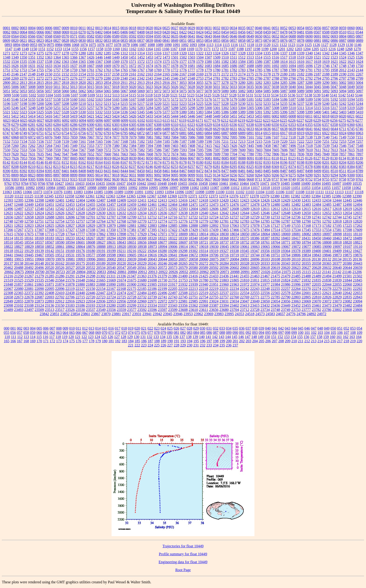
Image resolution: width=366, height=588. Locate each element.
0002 (15, 28)
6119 (183, 120)
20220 (121, 263)
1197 (248, 49)
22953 (111, 301)
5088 (292, 91)
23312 (142, 305)
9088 (141, 175)
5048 (343, 87)
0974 (42, 45)
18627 (101, 242)
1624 (359, 62)
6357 (326, 125)
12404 (80, 200)
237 (235, 345)
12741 (317, 217)
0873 (259, 41)
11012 (235, 188)
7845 (317, 154)
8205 (351, 162)
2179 (275, 74)
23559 (121, 310)
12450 (39, 205)
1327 (233, 53)
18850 (39, 247)
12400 (49, 200)
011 (78, 328)
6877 (166, 133)
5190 (317, 99)
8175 (166, 162)
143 (222, 337)
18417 (296, 238)
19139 (39, 251)
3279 (233, 83)
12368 (162, 196)
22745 (183, 297)
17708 (39, 234)
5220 (158, 104)
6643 (326, 129)
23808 (347, 310)
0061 (359, 28)
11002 (194, 188)
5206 (49, 104)
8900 (82, 175)
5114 (124, 95)
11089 (119, 192)
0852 (191, 41)
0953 (34, 45)
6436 (124, 129)
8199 (309, 162)
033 (222, 328)
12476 (234, 205)
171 (46, 341)
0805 (351, 36)
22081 (29, 289)
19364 (285, 251)
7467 (275, 146)
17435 (204, 230)
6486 (158, 129)
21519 (8, 280)
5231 (250, 104)
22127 (80, 289)
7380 (116, 146)
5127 (224, 95)
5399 (309, 112)
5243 (351, 104)
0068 (57, 32)
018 (124, 328)
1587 (267, 62)
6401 (107, 129)
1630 (23, 66)
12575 (162, 209)
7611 (317, 150)
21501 (347, 276)
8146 (40, 162)
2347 (183, 78)
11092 (149, 192)
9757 (334, 179)
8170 (133, 162)
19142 (49, 251)
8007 (82, 158)
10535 (357, 184)
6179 (216, 120)
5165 (116, 99)
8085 (225, 158)
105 (333, 333)
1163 (141, 49)
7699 (217, 154)
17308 (49, 230)
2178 (267, 74)
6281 (32, 125)
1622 (343, 62)
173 (59, 341)
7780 (250, 154)
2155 (91, 74)
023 (157, 328)
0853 (200, 41)
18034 (234, 234)
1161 (124, 49)
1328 (242, 53)
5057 (49, 91)
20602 (234, 268)
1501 (175, 57)
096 (274, 333)
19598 (111, 255)
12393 (8, 200)
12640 (204, 213)
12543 (70, 209)
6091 (57, 120)
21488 (306, 276)
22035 (317, 284)
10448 (162, 184)
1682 (200, 66)
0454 (225, 32)
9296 (343, 175)
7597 (217, 150)
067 (85, 333)
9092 (158, 175)
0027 (175, 28)
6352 (284, 125)
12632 (121, 213)
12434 (327, 200)
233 (209, 345)
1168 (182, 49)
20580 (193, 268)
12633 (132, 213)
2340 (124, 78)
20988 (235, 272)
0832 (99, 41)
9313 (65, 179)
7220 (284, 141)
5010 (49, 87)
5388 (233, 112)
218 (346, 341)
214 (320, 341)
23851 (55, 314)
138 (189, 337)
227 (170, 345)
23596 (152, 310)
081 (176, 333)
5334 (116, 112)
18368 (224, 238)
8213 (57, 167)
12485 (327, 205)
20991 (245, 272)
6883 (200, 133)
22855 (19, 301)
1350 (23, 57)
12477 (245, 205)
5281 (124, 108)
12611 (265, 209)
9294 (334, 175)
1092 (185, 45)
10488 (296, 184)
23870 (106, 314)
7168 (124, 141)
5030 (208, 87)
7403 (175, 146)
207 (274, 341)
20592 (214, 268)
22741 (162, 297)
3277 (217, 83)
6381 (23, 129)
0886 (334, 41)
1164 (149, 49)
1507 (208, 57)
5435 (166, 116)
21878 (70, 284)
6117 (174, 120)
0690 (309, 36)
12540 (39, 209)
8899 (74, 175)
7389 (141, 146)
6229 (317, 120)
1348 (7, 57)
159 (326, 337)
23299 (132, 305)
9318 (82, 179)
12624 (39, 213)
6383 (40, 129)
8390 (7, 171)
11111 (320, 192)
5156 (40, 99)
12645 (255, 213)
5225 (200, 104)
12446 (358, 200)
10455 (183, 184)
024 (163, 328)
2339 (116, 78)
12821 (8, 226)
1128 (333, 45)
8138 (351, 158)
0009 (65, 28)
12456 (101, 205)
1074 (84, 45)
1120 (267, 45)
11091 (139, 192)
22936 (101, 301)
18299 (121, 238)
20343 (286, 263)
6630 (225, 129)
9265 (267, 175)
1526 (359, 57)
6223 (267, 120)
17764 (70, 234)
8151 (57, 162)
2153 (74, 74)
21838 (327, 280)
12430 (296, 200)
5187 (292, 99)
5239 (317, 104)
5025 (166, 87)
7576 (124, 150)
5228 (225, 104)
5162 (91, 99)
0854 (208, 41)
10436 (111, 184)
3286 (292, 83)
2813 (23, 83)
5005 (7, 87)
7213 (242, 141)
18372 (234, 238)
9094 (166, 175)
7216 (267, 141)
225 (157, 345)
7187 (183, 141)
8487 (284, 171)
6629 (217, 129)
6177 (208, 120)
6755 (74, 133)
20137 (8, 263)
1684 (217, 66)
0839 (149, 41)
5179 (233, 99)
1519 (301, 57)
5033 (233, 87)
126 (110, 337)
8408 (82, 171)
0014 (107, 28)
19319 (214, 251)
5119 (157, 95)
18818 (337, 242)
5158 (57, 99)
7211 (225, 141)
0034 (233, 28)
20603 (245, 268)
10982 (30, 188)
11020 (286, 188)
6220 (250, 120)
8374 (292, 167)
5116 (141, 95)
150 (267, 337)
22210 (183, 289)
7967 (40, 158)
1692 (275, 66)
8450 (141, 171)
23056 (286, 301)
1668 (99, 66)
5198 (23, 104)
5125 (208, 95)
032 (216, 328)
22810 (317, 297)
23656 (214, 310)
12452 (60, 205)
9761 (359, 179)
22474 (121, 293)
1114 (218, 45)
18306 (132, 238)
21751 (173, 280)
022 (150, 328)
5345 (141, 112)
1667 (91, 66)
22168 (121, 289)
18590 (60, 242)
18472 (347, 238)
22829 (337, 297)
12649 (296, 213)
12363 (111, 196)
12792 (327, 221)
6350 (275, 125)
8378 (309, 167)
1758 (65, 70)
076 (144, 333)
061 (46, 333)
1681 (191, 66)
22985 (193, 301)
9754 (317, 179)
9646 (175, 179)
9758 (342, 179)
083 (190, 333)
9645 (166, 179)
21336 (121, 276)
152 (280, 337)
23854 (75, 314)
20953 (194, 272)
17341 (101, 230)
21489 (317, 276)
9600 (99, 179)
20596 (224, 268)
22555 (255, 293)
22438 (70, 293)
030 (203, 328)
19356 (265, 251)
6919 (301, 133)
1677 (166, 66)
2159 (124, 74)
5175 (200, 99)
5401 (326, 112)
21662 (91, 280)
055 (7, 333)
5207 (57, 104)
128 (123, 337)
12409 (121, 200)
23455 (306, 305)
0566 (32, 36)
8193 (267, 162)
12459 (132, 205)
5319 (351, 108)
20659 (358, 268)
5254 (74, 108)
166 (13, 341)
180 (105, 341)
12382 (296, 196)
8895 (49, 175)
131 (143, 337)
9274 (284, 175)
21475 (275, 276)
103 (320, 333)
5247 (23, 108)
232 (203, 345)
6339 (259, 125)
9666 (242, 179)
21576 (70, 280)
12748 (8, 221)
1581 (217, 62)
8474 (208, 171)
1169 (190, 49)
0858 (242, 41)
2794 (317, 78)
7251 (326, 141)
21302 (101, 276)
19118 (9, 251)
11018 (265, 188)
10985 (61, 188)
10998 (184, 188)
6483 (133, 129)
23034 (234, 301)
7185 (166, 141)
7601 (250, 150)
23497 (29, 310)
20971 (225, 272)
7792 (267, 154)
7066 (82, 137)
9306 (40, 179)
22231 (224, 289)
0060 (351, 28)
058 (26, 333)
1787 (275, 70)
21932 (183, 284)
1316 (158, 53)
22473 (111, 293)
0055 (309, 28)
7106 (267, 137)
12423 (245, 200)
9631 (124, 179)
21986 (286, 284)
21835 (317, 280)
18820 (347, 242)
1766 (133, 70)
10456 (193, 184)
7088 (200, 137)
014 (98, 328)
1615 (292, 62)
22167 (111, 289)
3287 (301, 83)
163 (352, 337)
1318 (175, 53)
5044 (309, 87)
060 (39, 333)
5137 (300, 95)
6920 (309, 133)
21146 (347, 272)
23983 (219, 314)
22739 (152, 297)
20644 (347, 268)
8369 (275, 167)
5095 (351, 91)
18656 (142, 242)
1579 (200, 62)
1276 (49, 53)
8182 (208, 162)
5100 (16, 95)
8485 (267, 171)
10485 (285, 184)
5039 (284, 87)
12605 (204, 209)
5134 (275, 95)
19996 (91, 259)
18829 (29, 247)
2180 (284, 74)
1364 (57, 57)
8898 (65, 175)
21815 (265, 280)
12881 (132, 226)
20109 (286, 259)
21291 (70, 276)
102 (314, 333)
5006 (15, 87)
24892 (311, 314)
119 (65, 337)
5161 (82, 99)
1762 (99, 70)
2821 (91, 83)
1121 (275, 45)
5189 (309, 99)
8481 (242, 171)
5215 (124, 104)
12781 (224, 221)
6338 (250, 125)
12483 (306, 205)
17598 (347, 230)
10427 (59, 184)
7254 (351, 141)
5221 (166, 104)
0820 (15, 41)
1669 (107, 66)
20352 (296, 263)
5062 (82, 91)
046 (307, 328)
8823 (32, 175)
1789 (292, 70)
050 (333, 328)
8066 (183, 158)
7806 (275, 154)
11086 (108, 192)
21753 (183, 280)
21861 (29, 284)
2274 (57, 78)
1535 (23, 62)
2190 (343, 74)
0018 (133, 28)
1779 (208, 70)
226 (163, 345)
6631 (233, 129)
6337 (242, 125)
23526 (70, 310)
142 (215, 337)
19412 (347, 251)
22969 (142, 301)
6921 (317, 133)
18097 (327, 234)
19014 (183, 247)
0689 (301, 36)
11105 (270, 192)
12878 (101, 226)
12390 (357, 196)
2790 (292, 78)
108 (353, 333)
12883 (152, 226)
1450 (124, 57)
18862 (70, 247)
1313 (133, 53)
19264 (152, 251)
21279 (39, 276)
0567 (40, 36)
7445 (250, 146)
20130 (316, 259)
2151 (57, 74)
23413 (245, 305)
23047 (245, 301)
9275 (292, 175)
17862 (101, 234)
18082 (306, 234)
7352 (82, 146)
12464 (173, 205)
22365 (19, 293)
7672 (166, 154)
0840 (158, 41)
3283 (267, 83)
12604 (193, 209)
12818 (337, 221)
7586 (158, 150)
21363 (142, 276)
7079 (133, 137)
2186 (309, 74)
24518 (250, 314)
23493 (19, 310)
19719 (234, 255)
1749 (351, 66)
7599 (233, 150)
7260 (15, 146)
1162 (133, 49)
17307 (39, 230)
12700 (80, 217)
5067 (124, 91)
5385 (217, 112)
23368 (204, 305)
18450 (317, 238)
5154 (23, 99)
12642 (224, 213)
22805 (306, 297)
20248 (173, 263)
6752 (49, 133)
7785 (259, 154)
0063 (15, 32)
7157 (49, 141)
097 (281, 333)
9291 (317, 175)
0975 (50, 45)
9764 (25, 184)
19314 (203, 251)
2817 (57, 83)
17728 (60, 234)
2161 (133, 74)
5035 (250, 87)
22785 (275, 297)
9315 (74, 179)
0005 (40, 28)
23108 (29, 305)
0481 (301, 32)
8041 (141, 158)
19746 (265, 255)
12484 (317, 205)
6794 (116, 133)
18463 (337, 238)
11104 (260, 192)
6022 (359, 116)
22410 (60, 293)
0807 (359, 36)
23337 (162, 305)
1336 (275, 53)
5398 (301, 112)
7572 (107, 150)
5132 (258, 95)
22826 (327, 297)
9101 (200, 175)
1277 (57, 53)
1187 (232, 49)
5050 (359, 87)
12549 (91, 209)
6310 (175, 125)
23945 (168, 314)
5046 (326, 87)
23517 (60, 310)
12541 (49, 209)
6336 (233, 125)
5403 (343, 112)
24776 (291, 314)
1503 (191, 57)
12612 (275, 209)
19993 (81, 259)
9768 (50, 184)
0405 (116, 32)
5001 (334, 83)
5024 (158, 87)
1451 (133, 57)
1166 (166, 49)
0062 (7, 32)
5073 (166, 91)
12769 (132, 221)
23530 (80, 310)
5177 (217, 99)
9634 (141, 179)
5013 (74, 87)
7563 (65, 150)
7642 (57, 154)
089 (229, 333)
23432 (265, 305)
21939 (193, 284)
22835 (347, 297)
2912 (133, 83)
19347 (255, 251)
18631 (111, 242)
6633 (250, 129)
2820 (82, 83)
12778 (193, 221)
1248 (341, 49)
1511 (233, 57)
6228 (309, 120)
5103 (41, 95)
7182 (141, 141)
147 (248, 337)
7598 (225, 150)
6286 (74, 125)
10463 (234, 184)
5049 (351, 87)
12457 (111, 205)
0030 (200, 28)
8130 (334, 158)
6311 (183, 125)
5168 (141, 99)
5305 (250, 108)
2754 (208, 78)
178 (91, 341)
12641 (214, 213)
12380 (275, 196)
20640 (337, 268)
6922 (326, 133)
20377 (337, 263)
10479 (275, 184)
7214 (250, 141)
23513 (49, 310)
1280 (82, 53)
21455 (245, 276)
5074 (175, 91)
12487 (337, 205)
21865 (39, 284)
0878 (301, 41)
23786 (327, 310)
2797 (343, 78)
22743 (173, 297)
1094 (202, 45)
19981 (70, 259)
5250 (49, 108)
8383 (343, 167)
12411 (142, 200)
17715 (49, 234)
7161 (82, 141)
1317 (166, 53)
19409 (337, 251)
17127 (275, 226)
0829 (74, 41)
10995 (153, 188)
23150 (60, 305)
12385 (326, 196)
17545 (306, 230)
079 (163, 333)
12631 (111, 213)
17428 (183, 230)
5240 (326, 104)
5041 (301, 87)
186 (144, 341)
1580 (208, 62)
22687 (39, 297)
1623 (351, 62)
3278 (225, 83)
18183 (49, 238)
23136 (49, 305)
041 (274, 328)
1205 (315, 49)
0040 (259, 28)
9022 (124, 175)
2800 (7, 83)
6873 (149, 133)
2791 (301, 78)
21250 (19, 276)
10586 (10, 188)
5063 (91, 91)
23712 (245, 310)
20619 (275, 268)
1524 (343, 57)
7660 (107, 154)
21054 (276, 272)
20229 (142, 263)
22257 (286, 289)
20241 (152, 263)
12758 (91, 221)
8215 (74, 167)
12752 (49, 221)
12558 (132, 209)
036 (242, 328)
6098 (116, 120)
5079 (217, 91)
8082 (217, 158)
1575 (166, 62)
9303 (15, 179)
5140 (325, 95)
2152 (65, 74)
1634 (57, 66)
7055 (66, 137)
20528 (80, 268)
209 (288, 341)
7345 (65, 146)
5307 (267, 108)
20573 (173, 268)
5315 (317, 108)
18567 (49, 242)
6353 (292, 125)
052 (346, 328)
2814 (32, 83)
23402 (234, 305)
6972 (32, 137)
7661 (116, 154)
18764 (275, 242)
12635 (152, 213)
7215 (259, 141)
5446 (191, 116)
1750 (359, 66)
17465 (224, 230)
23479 (337, 305)
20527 (70, 268)
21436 (224, 276)
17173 (317, 226)
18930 (132, 247)
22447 (101, 293)
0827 (57, 41)
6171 (200, 120)
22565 (275, 293)
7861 (351, 154)
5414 (32, 116)
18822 (8, 247)
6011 (309, 116)
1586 (259, 62)
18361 (214, 238)
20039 (132, 259)
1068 (76, 45)
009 (65, 328)
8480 (233, 171)
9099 (191, 175)
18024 (214, 234)
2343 (149, 78)
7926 (15, 158)
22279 (337, 289)
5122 (182, 95)
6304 (124, 125)
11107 (290, 192)
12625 (49, 213)
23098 (8, 305)
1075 (92, 45)
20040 (142, 259)
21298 (91, 276)
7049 (57, 137)
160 (333, 337)
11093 (159, 192)
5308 (275, 108)
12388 (347, 196)
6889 (242, 133)
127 (117, 337)
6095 (91, 120)
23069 (306, 301)
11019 (275, 188)
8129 (326, 158)
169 (33, 341)
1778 (200, 70)
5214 (116, 104)
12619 (347, 209)
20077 (224, 259)
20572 (162, 268)
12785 (265, 221)
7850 (334, 154)
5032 (225, 87)
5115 (132, 95)
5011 (57, 87)
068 (91, 333)
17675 (29, 234)
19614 (142, 255)
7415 (208, 146)
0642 (200, 36)
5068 (133, 91)
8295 (233, 167)
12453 (70, 205)
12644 (245, 213)
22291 (347, 289)
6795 (124, 133)
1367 (82, 57)
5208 (65, 104)
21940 (204, 284)
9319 (91, 179)
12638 (183, 213)
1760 (82, 70)
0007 (57, 28)
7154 (23, 141)
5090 (309, 91)
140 (202, 337)
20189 (101, 263)
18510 (8, 242)
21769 (193, 280)
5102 (32, 95)
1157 (91, 49)
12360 (80, 196)
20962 (204, 272)
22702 (60, 297)
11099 (210, 192)
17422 (173, 230)
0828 (65, 41)
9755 (326, 179)
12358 (70, 196)
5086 (275, 91)
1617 (309, 62)
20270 (193, 263)
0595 (158, 36)
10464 (244, 184)
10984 (51, 188)
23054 (275, 301)
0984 (59, 45)
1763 (107, 70)
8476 (217, 171)
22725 (121, 297)
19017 (193, 247)
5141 (334, 95)
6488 (166, 129)
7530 (317, 146)
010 (72, 328)
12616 (317, 209)
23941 (147, 314)
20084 (234, 259)
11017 (255, 188)
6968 (15, 137)
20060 (204, 259)
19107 (347, 247)
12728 (245, 217)
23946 (178, 314)
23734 (265, 310)
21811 (255, 280)
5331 (91, 112)
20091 (245, 259)
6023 (7, 120)
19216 (131, 251)
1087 (143, 45)
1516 (275, 57)
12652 (327, 213)
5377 (166, 112)
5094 (343, 91)
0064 (24, 32)
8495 (292, 171)
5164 (107, 99)
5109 (91, 95)
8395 (49, 171)
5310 (292, 108)
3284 (275, 83)
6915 (267, 133)
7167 (116, 141)
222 (137, 345)
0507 (317, 32)
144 (228, 337)
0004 (32, 28)
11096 (179, 192)
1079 (126, 45)
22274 (317, 289)
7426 (233, 146)
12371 (193, 196)
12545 (80, 209)
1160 (116, 49)
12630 (101, 213)
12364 (121, 196)
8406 (74, 171)
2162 (141, 74)
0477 (275, 32)
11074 (48, 192)
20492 (29, 268)
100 (301, 333)
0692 (326, 36)
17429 (193, 230)
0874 (267, 41)
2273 (49, 78)
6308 (158, 125)
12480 (275, 205)
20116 (306, 259)
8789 (359, 171)
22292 (358, 289)
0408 (141, 32)
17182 (327, 226)
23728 (255, 310)
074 (131, 333)
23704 (234, 310)
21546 (49, 280)
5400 (317, 112)
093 (255, 333)
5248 (32, 108)
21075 (286, 272)
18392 (275, 238)
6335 (225, 125)
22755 (214, 297)
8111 (267, 158)
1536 (32, 62)
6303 (116, 125)
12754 (60, 221)
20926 (173, 272)
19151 (60, 251)
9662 (233, 179)
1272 (15, 53)
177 (85, 341)
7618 (359, 150)
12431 (306, 200)
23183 (70, 305)
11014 (245, 188)
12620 (358, 209)
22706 (70, 297)
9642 (158, 179)
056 (13, 333)
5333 (107, 112)
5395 (275, 112)
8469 (191, 171)
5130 (241, 95)
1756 (49, 70)
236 (229, 345)
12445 (347, 200)
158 (320, 337)
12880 (121, 226)
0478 (284, 32)
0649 (250, 36)
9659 (217, 179)
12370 (183, 196)
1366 (74, 57)
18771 (286, 242)
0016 (124, 28)
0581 (82, 36)
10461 (224, 184)
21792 (214, 280)
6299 (82, 125)
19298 (183, 251)
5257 (91, 108)
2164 (158, 74)
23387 (214, 305)
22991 (204, 301)
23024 (214, 301)
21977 (265, 284)
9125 (208, 175)
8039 (133, 158)
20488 (19, 268)
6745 (351, 129)
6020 (342, 116)
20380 (347, 263)
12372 (203, 196)
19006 (173, 247)
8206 (359, 162)
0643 (208, 36)
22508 (183, 293)
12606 (214, 209)
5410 (359, 112)
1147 (9, 49)
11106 (280, 192)
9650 (183, 179)
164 (359, 337)
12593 (183, 209)
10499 (347, 184)
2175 (250, 74)
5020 (133, 87)
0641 (191, 36)
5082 (242, 91)
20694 (29, 272)
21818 (275, 280)
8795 (7, 175)
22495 (152, 293)
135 (169, 337)
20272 (204, 263)
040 (268, 328)
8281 (217, 167)
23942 (157, 314)
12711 (142, 217)
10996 (164, 188)
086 (209, 333)
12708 (121, 217)
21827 (296, 280)
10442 (141, 184)
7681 (183, 154)
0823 (40, 41)
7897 (359, 154)
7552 (15, 150)
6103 (150, 120)
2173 (233, 74)
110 (7, 337)
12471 (193, 205)
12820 (358, 221)
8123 (292, 158)
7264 (49, 146)
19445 (29, 255)
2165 (166, 74)
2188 (326, 74)
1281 (91, 53)
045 (301, 328)
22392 (39, 293)
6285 (65, 125)
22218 (204, 289)
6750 (32, 133)
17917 (132, 234)
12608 (234, 209)
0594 (149, 36)
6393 (65, 129)
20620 (286, 268)
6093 (74, 120)
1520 (309, 57)
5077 (200, 91)
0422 (183, 32)
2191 (351, 74)
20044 (162, 259)
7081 (150, 137)
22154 (101, 289)
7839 (309, 154)
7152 (7, 141)
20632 (327, 268)
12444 (337, 200)
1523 (334, 57)
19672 (193, 255)
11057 (336, 188)
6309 (166, 125)
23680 (224, 310)
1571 (133, 62)
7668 (149, 154)
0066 (40, 32)
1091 (176, 45)
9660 (225, 179)
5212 (99, 104)
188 (157, 341)
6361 (359, 125)
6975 (40, 137)
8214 (65, 167)
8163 (91, 162)
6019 (334, 116)
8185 (233, 162)
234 (216, 345)
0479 (292, 32)
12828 (80, 226)
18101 (347, 234)
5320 (359, 108)
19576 (80, 255)
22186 (152, 289)
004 (33, 328)
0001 (7, 28)
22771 (255, 297)
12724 (214, 217)
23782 (317, 310)
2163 (149, 74)
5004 (359, 83)
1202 (290, 49)
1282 (99, 53)
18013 (193, 234)
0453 (217, 32)
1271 (7, 53)
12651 (317, 213)
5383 (200, 112)
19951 (29, 259)
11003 (204, 188)
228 (176, 345)
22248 (265, 289)
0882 (326, 41)
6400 (99, 129)
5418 (65, 116)
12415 (173, 200)
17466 (234, 230)
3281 (250, 83)
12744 (337, 217)
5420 (82, 116)
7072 (99, 137)
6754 (65, 133)
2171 (217, 74)
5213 (107, 104)
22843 (358, 297)
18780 (296, 242)
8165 (107, 162)
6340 (267, 125)
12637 (173, 213)
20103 (265, 259)
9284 (301, 175)
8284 (225, 167)
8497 (301, 171)
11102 (240, 192)
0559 (7, 36)
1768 (149, 70)
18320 (152, 238)
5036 (259, 87)
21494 (327, 276)
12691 (60, 217)
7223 (309, 141)
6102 (141, 120)
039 (261, 328)
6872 (141, 133)
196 (203, 341)
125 (104, 337)
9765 (33, 184)
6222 (258, 120)
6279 (15, 125)
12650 (306, 213)
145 (235, 337)
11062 (357, 188)
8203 (334, 162)
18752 (245, 242)
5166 (124, 99)
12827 (70, 226)
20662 (9, 272)
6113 (158, 120)
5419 (74, 116)
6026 (32, 120)
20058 (193, 259)
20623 (296, 268)
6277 (359, 120)
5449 (217, 116)
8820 (23, 175)
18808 (327, 242)
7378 (107, 146)
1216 (332, 49)
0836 (133, 41)
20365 (327, 263)
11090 (129, 192)
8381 (326, 167)
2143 (351, 70)
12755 (70, 221)
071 (111, 333)
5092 (326, 91)
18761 (265, 242)
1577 (183, 62)
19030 (214, 247)
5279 (107, 108)
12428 (275, 200)
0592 (133, 36)
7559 (57, 150)
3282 (259, 83)
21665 (101, 280)
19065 (265, 247)
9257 (242, 175)
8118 (275, 158)
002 (20, 328)
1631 (32, 66)
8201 (326, 162)
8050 (150, 158)
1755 (40, 70)
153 (287, 337)
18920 (121, 247)
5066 (116, 91)
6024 (15, 120)
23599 (173, 310)
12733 (275, 217)
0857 (233, 41)
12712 (152, 217)
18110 (357, 234)
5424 (116, 116)
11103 (250, 192)
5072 (158, 91)
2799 (359, 78)
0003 (23, 28)
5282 (133, 108)
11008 (225, 188)
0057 (326, 28)
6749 (23, 133)
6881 (183, 133)
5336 (124, 112)
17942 (152, 234)
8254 (183, 167)
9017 (107, 175)
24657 (281, 314)
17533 (286, 230)
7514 (301, 146)
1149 (25, 49)
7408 (191, 146)
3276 (208, 83)
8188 (242, 162)
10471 (265, 184)
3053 (183, 83)
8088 (242, 158)
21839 (337, 280)
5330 (82, 112)
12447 (8, 205)
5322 (15, 112)
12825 (49, 226)
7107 (276, 137)
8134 (342, 158)
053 (353, 328)
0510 (343, 32)
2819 (74, 83)
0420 (166, 32)
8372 (284, 167)
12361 (90, 196)
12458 (121, 205)
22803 (296, 297)
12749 (19, 221)
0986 (67, 45)
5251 (57, 108)
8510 (334, 171)
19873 (337, 255)
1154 (66, 49)
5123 (191, 95)
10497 (337, 184)
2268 (7, 78)
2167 (183, 74)
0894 (17, 45)
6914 (259, 133)
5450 (225, 116)
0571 (74, 36)
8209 (23, 167)
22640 (337, 293)
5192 (334, 99)
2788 (275, 78)
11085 (98, 192)
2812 (15, 83)
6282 (40, 125)
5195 (359, 99)
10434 (90, 184)
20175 (80, 263)
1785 (259, 70)
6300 (91, 125)
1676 (158, 66)
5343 (133, 112)
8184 (225, 162)
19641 (173, 255)
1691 (267, 66)
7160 (74, 141)
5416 (49, 116)
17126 (265, 226)
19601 (121, 255)
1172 (215, 49)
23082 (347, 301)
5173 (183, 99)
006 (46, 328)
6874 (158, 133)
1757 (57, 70)
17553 (317, 230)
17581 (337, 230)
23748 (275, 310)
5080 (225, 91)
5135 (283, 95)
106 (340, 333)
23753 (296, 310)
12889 (204, 226)
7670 (158, 154)
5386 (225, 112)
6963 (359, 133)
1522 (326, 57)
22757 (224, 297)
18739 (234, 242)
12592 (173, 209)
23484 (358, 305)
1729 (317, 66)
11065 (17, 192)
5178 (225, 99)
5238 (309, 104)
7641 (49, 154)
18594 (70, 242)
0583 (99, 36)
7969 (49, 158)
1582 (225, 62)
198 (216, 341)
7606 (284, 150)
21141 (327, 272)
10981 (20, 188)
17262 (358, 226)
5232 (259, 104)
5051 (7, 91)
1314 (141, 53)
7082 (158, 137)
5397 (292, 112)
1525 (351, 57)
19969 (39, 259)
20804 (81, 272)
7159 (65, 141)
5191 (326, 99)
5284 (149, 108)
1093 (193, 45)
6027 (40, 120)
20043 (152, 259)
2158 (116, 74)
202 (242, 341)
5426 (133, 116)
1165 (157, 49)
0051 (275, 28)
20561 (142, 268)
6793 (107, 133)
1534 (15, 62)
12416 (183, 200)
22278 (327, 289)
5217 (141, 104)
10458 (203, 184)
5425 (124, 116)
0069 (66, 32)
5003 (351, 83)
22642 (347, 293)
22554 (245, 293)
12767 (111, 221)
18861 (60, 247)
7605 (275, 150)
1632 (40, 66)
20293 (234, 263)
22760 (234, 297)
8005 (74, 158)
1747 (334, 66)
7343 (57, 146)
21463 (255, 276)
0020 (149, 28)
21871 (49, 284)
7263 (40, 146)
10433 (80, 184)
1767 (141, 70)
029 (196, 328)
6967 (7, 137)
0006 (49, 28)
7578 (133, 150)
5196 (7, 104)
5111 (100, 95)
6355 (309, 125)
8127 (317, 158)
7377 (99, 146)
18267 (91, 238)
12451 (49, 205)
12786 (275, 221)
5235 (284, 104)
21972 (245, 284)
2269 (15, 78)
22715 (80, 297)
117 (52, 337)
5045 (317, 87)
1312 (124, 53)
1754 (32, 70)
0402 (99, 32)
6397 (91, 129)
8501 (326, 171)
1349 (15, 57)
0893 (8, 45)
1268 (349, 49)
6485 (149, 129)
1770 (166, 70)
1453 (149, 57)
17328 (80, 230)
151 (274, 337)
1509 (217, 57)
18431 (306, 238)
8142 (7, 162)
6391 (49, 129)
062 (52, 333)
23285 (121, 305)
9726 (267, 179)
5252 (65, 108)
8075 (200, 158)
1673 (141, 66)
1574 (158, 62)
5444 (175, 116)
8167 (124, 162)
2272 (40, 78)
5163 (99, 99)
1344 (334, 53)
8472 (200, 171)
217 (340, 341)
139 (195, 337)
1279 (74, 53)
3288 (309, 83)
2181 (292, 74)
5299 (200, 108)
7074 (108, 137)
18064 (265, 234)
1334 (259, 53)
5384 (208, 112)
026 (176, 328)
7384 (133, 146)
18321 (162, 238)
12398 (39, 200)
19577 (91, 255)
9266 (275, 175)
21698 (152, 280)
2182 (301, 74)
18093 (317, 234)
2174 (242, 74)
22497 (173, 293)
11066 (27, 192)
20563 (152, 268)
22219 (214, 289)
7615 (351, 150)
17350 (111, 230)
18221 (60, 238)
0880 (309, 41)
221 (131, 345)
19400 (316, 251)
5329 (74, 112)
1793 (317, 70)
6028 (49, 120)
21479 (286, 276)
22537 (224, 293)
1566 (91, 62)
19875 (347, 255)
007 (52, 328)
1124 (300, 45)
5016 (99, 87)
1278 (65, 53)
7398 (158, 146)
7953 (24, 158)
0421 (175, 32)
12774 (162, 221)
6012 (317, 116)
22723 (101, 297)
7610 (309, 150)
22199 (162, 289)
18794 (306, 242)
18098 (337, 234)
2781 (217, 78)
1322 (200, 53)
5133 (266, 95)
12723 (204, 217)
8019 (108, 158)
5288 (175, 108)
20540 (111, 268)
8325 (250, 167)
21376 (152, 276)
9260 (250, 175)
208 (281, 341)
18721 (204, 242)
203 (248, 341)
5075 (183, 91)
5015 (91, 87)
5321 (7, 112)
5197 (15, 104)
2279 (99, 78)
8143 (15, 162)
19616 (152, 255)
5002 (343, 83)
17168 (306, 226)
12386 (337, 196)
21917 (173, 284)
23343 (173, 305)
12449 (29, 205)
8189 (250, 162)
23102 (19, 305)
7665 (133, 154)
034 (229, 328)
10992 (133, 188)
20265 (183, 263)
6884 (208, 133)
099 (294, 333)
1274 (32, 53)
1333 (250, 53)
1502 (183, 57)
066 (78, 333)
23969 (209, 314)
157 (313, 337)
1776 (183, 70)
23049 (255, 301)
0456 (242, 32)
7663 (124, 154)
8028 (124, 158)
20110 (296, 259)
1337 (284, 53)
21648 (80, 280)
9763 (16, 184)
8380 (317, 167)
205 (261, 341)
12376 (234, 196)
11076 (58, 192)
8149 (49, 162)
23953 (188, 314)
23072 (327, 301)
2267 (359, 74)
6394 (74, 129)
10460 (213, 184)
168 (26, 341)
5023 (149, 87)
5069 (141, 91)
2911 (124, 83)
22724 (111, 297)
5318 (343, 108)
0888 (351, 41)
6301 (99, 125)
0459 (267, 32)
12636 (162, 213)
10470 (254, 184)
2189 (334, 74)
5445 (183, 116)
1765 (124, 70)
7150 (351, 137)
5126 (216, 95)
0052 (284, 28)
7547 (351, 146)
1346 (351, 53)
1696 (309, 66)
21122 (316, 272)
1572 (141, 62)
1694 (292, 66)
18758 (255, 242)
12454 (80, 205)
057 (20, 333)
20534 (101, 268)
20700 (40, 272)
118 (58, 337)
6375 (15, 129)
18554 (29, 242)
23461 (317, 305)
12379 (265, 196)
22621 (327, 293)
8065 (175, 158)
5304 (242, 108)
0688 (292, 36)
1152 (50, 49)
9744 (284, 179)
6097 (108, 120)
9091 (149, 175)
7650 (82, 154)
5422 (99, 116)
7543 (334, 146)
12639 (193, 213)
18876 (91, 247)
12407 (101, 200)
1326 (225, 53)
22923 (80, 301)
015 (105, 328)
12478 (255, 205)
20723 (60, 272)
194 (190, 341)
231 (196, 345)
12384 (316, 196)
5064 (99, 91)
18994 (162, 247)
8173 (149, 162)
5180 (242, 99)
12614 (296, 209)
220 (359, 341)
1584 (242, 62)
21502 (358, 276)
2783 (233, 78)
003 (26, 328)
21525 (19, 280)
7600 (242, 150)
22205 (173, 289)
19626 (162, 255)
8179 (191, 162)
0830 (82, 41)
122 (84, 337)
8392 (23, 171)
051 (340, 328)
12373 (213, 196)
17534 (296, 230)
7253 (343, 141)
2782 (225, 78)
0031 (208, 28)
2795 (326, 78)
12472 (204, 205)
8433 (99, 171)
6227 (300, 120)
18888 (101, 247)
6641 (309, 129)
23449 (286, 305)
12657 (19, 217)
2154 (82, 74)
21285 (49, 276)
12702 (101, 217)
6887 (225, 133)
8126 (309, 158)
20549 (132, 268)
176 (78, 341)
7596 (208, 150)
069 (98, 333)
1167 (174, 49)
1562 (57, 62)
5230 (242, 104)
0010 (74, 28)
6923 (334, 133)
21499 (337, 276)
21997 (306, 284)
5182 (259, 99)
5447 (200, 116)
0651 (267, 36)
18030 (224, 234)
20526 (60, 268)
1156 (83, 49)
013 (91, 328)
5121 (174, 95)
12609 (245, 209)
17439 (214, 230)
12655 (358, 213)
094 (261, 333)
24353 (239, 314)
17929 (142, 234)
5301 (217, 108)
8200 (317, 162)
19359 (275, 251)
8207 (7, 167)
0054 (301, 28)
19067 (286, 247)
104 (327, 333)
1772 (175, 70)
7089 (208, 137)
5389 (242, 112)
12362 (100, 196)
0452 (208, 32)
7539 (326, 146)
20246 (162, 263)
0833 (107, 41)
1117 (242, 45)
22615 (317, 293)
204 (255, 341)
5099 (7, 95)
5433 (149, 116)
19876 (358, 255)
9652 (191, 179)
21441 (234, 276)
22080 (19, 289)
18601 (80, 242)
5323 (23, 112)
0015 (116, 28)
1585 (250, 62)
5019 (124, 87)
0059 (343, 28)
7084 (175, 137)
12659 (39, 217)
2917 (175, 83)
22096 (60, 289)
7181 (133, 141)
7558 (49, 150)
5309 (284, 108)
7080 (141, 137)
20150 (49, 263)
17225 (347, 226)
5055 (32, 91)
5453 (250, 116)
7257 (359, 141)
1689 (259, 66)
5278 (99, 108)
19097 (337, 247)
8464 (175, 171)
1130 (349, 45)
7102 (259, 137)
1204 (307, 49)
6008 (292, 116)
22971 (152, 301)
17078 (255, 226)
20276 (214, 263)
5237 (301, 104)
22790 (286, 297)
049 (327, 328)
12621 (8, 213)
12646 (265, 213)
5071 (149, 91)
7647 (65, 154)
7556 (32, 150)
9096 (183, 175)
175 (72, 341)
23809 (358, 310)
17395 (152, 230)
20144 (29, 263)
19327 (224, 251)
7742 (242, 154)
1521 (317, 57)
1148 (17, 49)
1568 (107, 62)
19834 (306, 255)
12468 (183, 205)
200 (229, 341)
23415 (255, 305)
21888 (101, 284)
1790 (301, 70)
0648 (242, 36)
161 (339, 337)
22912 (60, 301)
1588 (275, 62)
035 (235, 328)
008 (59, 328)
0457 (250, 32)
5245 (7, 108)
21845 (358, 280)
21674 (121, 280)
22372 (29, 293)
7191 (217, 141)
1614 (284, 62)
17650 (19, 234)
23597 (162, 310)
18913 (111, 247)
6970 (24, 137)
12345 (49, 196)
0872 (250, 41)
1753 (23, 70)
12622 (19, 213)
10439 (131, 184)
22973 (173, 301)
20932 (183, 272)
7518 (309, 146)
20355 (306, 263)
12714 (162, 217)
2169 (200, 74)
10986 (71, 188)
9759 (351, 179)
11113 (339, 192)
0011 (82, 28)
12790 (306, 221)
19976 (60, 259)
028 (190, 328)
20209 (111, 263)
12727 (234, 217)
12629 (91, 213)
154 (293, 337)
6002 (275, 116)
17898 (121, 234)
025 (170, 328)
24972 (322, 314)
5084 (259, 91)
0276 (91, 32)
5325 (40, 112)
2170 (208, 74)
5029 (200, 87)
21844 (347, 280)
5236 (292, 104)
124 (97, 337)
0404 (107, 32)
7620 (15, 154)
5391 (259, 112)
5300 (208, 108)
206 (268, 341)
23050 (265, 301)
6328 (200, 125)
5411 (7, 116)
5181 (250, 99)
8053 (166, 158)
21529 (29, 280)
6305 (133, 125)
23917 (127, 314)
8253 (175, 167)
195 (196, 341)
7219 (275, 141)
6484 (141, 129)
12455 (91, 205)
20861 (122, 272)
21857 (19, 284)
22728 (132, 297)
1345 (343, 53)
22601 (306, 293)
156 (306, 337)
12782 (234, 221)
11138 (39, 196)
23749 (286, 310)
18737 (224, 242)
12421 (234, 200)
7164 (91, 141)
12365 (131, 196)
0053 (292, 28)
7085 (183, 137)
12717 (183, 217)
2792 (309, 78)
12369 (172, 196)
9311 (49, 179)
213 (314, 341)
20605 (255, 268)
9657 (208, 179)
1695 (301, 66)
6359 (343, 125)
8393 (32, 171)
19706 (214, 255)
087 (216, 333)
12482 (296, 205)
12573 (152, 209)
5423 (107, 116)
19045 (224, 247)
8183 (217, 162)
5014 (82, 87)
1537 (40, 62)
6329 (208, 125)
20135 (347, 259)
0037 (250, 28)
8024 (116, 158)
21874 (60, 284)
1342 (326, 53)
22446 (91, 293)
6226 (292, 120)
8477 (225, 171)
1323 (208, 53)
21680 (142, 280)
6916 (275, 133)
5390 (250, 112)
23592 (142, 310)
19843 (317, 255)
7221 (292, 141)
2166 (175, 74)
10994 (143, 188)
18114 (8, 238)
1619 (326, 62)
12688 (49, 217)
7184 (158, 141)
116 (45, 337)
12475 (224, 205)
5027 (183, 87)
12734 (286, 217)
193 (183, 341)
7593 (183, 150)
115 (39, 337)
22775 (265, 297)
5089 (301, 91)
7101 (250, 137)
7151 (359, 137)
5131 (250, 95)
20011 (121, 259)
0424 (200, 32)
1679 (183, 66)
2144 (359, 70)
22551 (234, 293)
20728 (70, 272)
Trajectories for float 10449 (183, 546)
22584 (296, 293)
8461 (166, 171)
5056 (40, 91)
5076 (191, 91)
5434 (158, 116)
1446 (99, 57)
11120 (9, 196)
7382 (124, 146)
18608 (91, 242)
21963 (234, 284)
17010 (224, 226)
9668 (250, 179)
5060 (65, 91)
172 (52, 341)
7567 (82, 150)
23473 (327, 305)
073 (124, 333)
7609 (301, 150)
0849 (175, 41)
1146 (358, 45)
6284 (57, 125)
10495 (326, 184)
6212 (225, 120)
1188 (240, 49)
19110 (357, 247)
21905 (152, 284)
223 (144, 345)
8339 (259, 167)
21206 (357, 272)
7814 (284, 154)
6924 (343, 133)
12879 (111, 226)
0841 (166, 41)
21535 (39, 280)
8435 (107, 171)
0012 (91, 28)
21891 (121, 284)
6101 (133, 120)
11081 (68, 192)
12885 (173, 226)
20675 (19, 272)
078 (157, 333)
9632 (133, 179)
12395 (19, 200)
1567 (99, 62)
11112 (329, 192)
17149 (286, 226)
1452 (141, 57)
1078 (118, 45)
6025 (24, 120)
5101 (24, 95)
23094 (358, 301)
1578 (191, 62)
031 (209, 328)
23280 (111, 305)
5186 (284, 99)
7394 (149, 146)
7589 (175, 150)
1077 (109, 45)
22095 (49, 289)
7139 (317, 137)
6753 (57, 133)
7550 (7, 150)
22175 (132, 289)
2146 (15, 74)
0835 (124, 41)
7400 (166, 146)
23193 (91, 305)
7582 (141, 150)
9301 (359, 175)
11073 (37, 192)
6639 (292, 129)
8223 (107, 167)
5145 (7, 99)
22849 (8, 301)
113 (26, 337)
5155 (32, 99)
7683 (191, 154)
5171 (166, 99)
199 (222, 341)
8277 (200, 167)
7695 (200, 154)
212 (307, 341)
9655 (200, 179)
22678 (29, 297)
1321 (191, 53)
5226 (208, 104)
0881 (317, 41)
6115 (166, 120)
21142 (337, 272)
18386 (255, 238)
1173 (223, 49)
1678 (175, 66)
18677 (162, 242)
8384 (351, 167)
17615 (8, 234)
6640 (301, 129)
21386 (173, 276)
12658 (29, 217)
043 (288, 328)
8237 (133, 167)
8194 (275, 162)
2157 (107, 74)
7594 (191, 150)
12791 (317, 221)
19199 (111, 251)
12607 (224, 209)
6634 (259, 129)
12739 (306, 217)
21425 (204, 276)
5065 (107, 91)
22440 (80, 293)
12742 (327, 217)
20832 (91, 272)
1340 (309, 53)
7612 (326, 150)
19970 (50, 259)
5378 (175, 112)
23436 (275, 305)
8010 (99, 158)
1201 (282, 49)
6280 (23, 125)
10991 (123, 188)
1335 (267, 53)
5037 (267, 87)
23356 (183, 305)
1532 (7, 62)
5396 (284, 112)
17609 (358, 230)
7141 (334, 137)
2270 (23, 78)
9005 (91, 175)
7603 (259, 150)
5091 (317, 91)
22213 (193, 289)
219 (353, 341)
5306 (259, 108)
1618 (317, 62)
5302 (225, 108)
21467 (265, 276)
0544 (359, 32)
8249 (158, 167)
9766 (42, 184)
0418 (149, 32)
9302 (7, 179)
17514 (275, 230)
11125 (29, 196)
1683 (208, 66)
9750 (300, 179)
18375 (245, 238)
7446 (259, 146)
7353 (91, 146)
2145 (7, 74)
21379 (162, 276)
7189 (200, 141)
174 (65, 341)
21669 (111, 280)
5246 (15, 108)
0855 (217, 41)
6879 (175, 133)
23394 (224, 305)
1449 (116, 57)
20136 (357, 259)
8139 (359, 158)
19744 (255, 255)
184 (131, 341)
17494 (265, 230)
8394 (40, 171)
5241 (334, 104)
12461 (152, 205)
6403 (116, 129)
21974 (255, 284)
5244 (359, 104)
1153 (58, 49)
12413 (162, 200)
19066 (275, 247)
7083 (166, 137)
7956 (32, 158)
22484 (142, 293)
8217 (91, 167)
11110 (310, 192)
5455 (259, 116)
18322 (173, 238)
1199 (265, 49)
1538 (49, 62)
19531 (70, 255)
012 (85, 328)
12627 (70, 213)
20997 (255, 272)
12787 (286, 221)
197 (209, 341)
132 (150, 337)
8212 (49, 167)
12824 (39, 226)
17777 (80, 234)
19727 (245, 255)
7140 (326, 137)
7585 (149, 150)
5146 (15, 99)
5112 (107, 95)
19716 (224, 255)
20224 (132, 263)
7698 (208, 154)
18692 (173, 242)
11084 (88, 192)
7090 (217, 137)
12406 (91, 200)
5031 (217, 87)
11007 (215, 188)
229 (183, 345)
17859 (91, 234)
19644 (183, 255)
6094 (82, 120)
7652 (91, 154)
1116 (234, 45)
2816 (49, 83)
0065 (32, 32)
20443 (358, 263)
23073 (337, 301)
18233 (70, 238)
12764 (101, 221)
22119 (70, 289)
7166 (107, 141)
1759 (74, 70)
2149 (40, 74)
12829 (91, 226)
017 (118, 328)
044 (294, 328)
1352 (40, 57)
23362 (193, 305)
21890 (111, 284)
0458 (259, 32)
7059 (74, 137)
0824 (49, 41)
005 (39, 328)
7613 (334, 150)
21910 (162, 284)
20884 (132, 272)
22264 (296, 289)
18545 (19, 242)
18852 (49, 247)
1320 (183, 53)
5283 (141, 108)
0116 (74, 32)
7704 (233, 154)
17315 (60, 230)
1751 (7, 70)
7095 (234, 137)
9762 (8, 184)
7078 (124, 137)
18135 (19, 238)
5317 (334, 108)
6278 (7, 125)
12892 (214, 226)
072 (118, 333)
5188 (301, 99)
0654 (284, 36)
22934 (91, 301)
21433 (214, 276)
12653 (337, 213)
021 (144, 328)
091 (242, 333)
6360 (351, 125)
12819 (347, 221)
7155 (32, 141)
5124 (199, 95)
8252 (166, 167)
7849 (326, 154)
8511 (343, 171)
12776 (183, 221)
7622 (23, 154)
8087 (234, 158)
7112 (284, 137)
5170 (158, 99)
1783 (242, 70)
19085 (317, 247)
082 (183, 333)
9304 (24, 179)
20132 (327, 259)
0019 (141, 28)
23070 (317, 301)
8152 (65, 162)
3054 (191, 83)
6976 (49, 137)
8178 (183, 162)
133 (156, 337)
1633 (49, 66)
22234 (234, 289)
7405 (183, 146)
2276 (74, 78)
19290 (172, 251)
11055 (326, 188)
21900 (132, 284)
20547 (121, 268)
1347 (359, 53)
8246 (149, 167)
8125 (300, 158)
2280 (107, 78)
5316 (326, 108)
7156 (40, 141)
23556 (111, 310)
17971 (162, 234)
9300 (351, 175)
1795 (326, 70)
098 (288, 333)
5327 (57, 112)
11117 (349, 192)
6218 (233, 120)
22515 (193, 293)
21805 (234, 280)
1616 (301, 62)
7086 (192, 137)
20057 (183, 259)
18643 (121, 242)
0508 (326, 32)
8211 (40, 167)
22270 (306, 289)
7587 (166, 150)
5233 (267, 104)
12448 (19, 205)
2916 (166, 83)
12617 (327, 209)
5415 (40, 116)
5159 (65, 99)
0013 (99, 28)
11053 (306, 188)
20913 (153, 272)
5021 (141, 87)
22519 (204, 293)
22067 (8, 289)
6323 (191, 125)
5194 (351, 99)
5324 (32, 112)
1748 (343, 66)
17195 (337, 226)
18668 (152, 242)
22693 (49, 297)
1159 (108, 49)
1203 (299, 49)
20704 (50, 272)
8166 (116, 162)
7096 (242, 137)
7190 (208, 141)
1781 (225, 70)
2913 (141, 83)
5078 (208, 91)
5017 (107, 87)
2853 (99, 83)
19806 (296, 255)
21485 (296, 276)
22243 (255, 289)
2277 (82, 78)
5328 (65, 112)
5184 (275, 99)
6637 (275, 129)
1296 (116, 53)
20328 (245, 263)
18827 (19, 247)
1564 (74, 62)
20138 (19, 263)
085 (203, 333)
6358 (334, 125)
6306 (141, 125)
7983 (57, 158)
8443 (116, 171)
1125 (308, 45)
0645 (225, 36)
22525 (214, 293)
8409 (91, 171)
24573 (260, 314)
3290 (326, 83)
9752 (309, 179)
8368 (267, 167)
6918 (292, 133)
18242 (80, 238)
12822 (19, 226)
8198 (301, 162)
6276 (351, 120)
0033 (225, 28)
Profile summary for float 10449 (183, 554)
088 (222, 333)
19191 (101, 251)
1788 (284, 70)
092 (248, 333)
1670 (116, 66)
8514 (351, 171)
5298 (191, 108)
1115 (226, 45)
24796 (301, 314)
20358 (317, 263)
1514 (259, 57)
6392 (57, 129)
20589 (204, 268)
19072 (296, 247)
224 (150, 345)
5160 (74, 99)
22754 (204, 297)
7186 (175, 141)
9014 (99, 175)
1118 (251, 45)
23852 (65, 314)
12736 (296, 217)
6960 (351, 133)
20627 (306, 268)
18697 (183, 242)
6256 (334, 120)
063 (59, 333)
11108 (300, 192)
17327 (70, 230)
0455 (233, 32)
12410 (132, 200)
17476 (255, 230)
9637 (149, 179)
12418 (204, 200)
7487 (284, 146)
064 (65, 333)
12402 (70, 200)
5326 (49, 112)
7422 (217, 146)
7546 (343, 146)
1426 (91, 57)
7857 (343, 154)
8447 (133, 171)
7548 (359, 146)
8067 (192, 158)
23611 (203, 310)
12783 (245, 221)
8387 (359, 167)
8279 (208, 167)
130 (137, 337)
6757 (91, 133)
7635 (40, 154)
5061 (74, 91)
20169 (70, 263)
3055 (200, 83)
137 (182, 337)
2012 (343, 70)
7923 (7, 158)
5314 (309, 108)
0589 (116, 36)
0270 (82, 32)
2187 (317, 74)
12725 (224, 217)
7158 (57, 141)
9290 (309, 175)
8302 (242, 167)
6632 (242, 129)
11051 (296, 188)
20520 (49, 268)
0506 (309, 32)
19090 (327, 247)
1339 (301, 53)
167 (20, 341)
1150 (33, 49)
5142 (342, 95)
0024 (158, 28)
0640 (183, 36)
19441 (8, 255)
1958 (334, 70)
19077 (306, 247)
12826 (60, 226)
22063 (358, 284)
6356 (317, 125)
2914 (149, 83)
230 (190, 345)
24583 (270, 314)
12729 (255, 217)
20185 (91, 263)
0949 (25, 45)
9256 (233, 175)
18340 (193, 238)
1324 (217, 53)
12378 (254, 196)
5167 (133, 99)
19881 (9, 259)
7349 (74, 146)
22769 (245, 297)
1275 (40, 53)
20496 (39, 268)
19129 (29, 251)
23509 (39, 310)
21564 (60, 280)
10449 (172, 184)
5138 (308, 95)
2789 (284, 78)
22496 (162, 293)
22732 (142, 297)
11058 (346, 188)
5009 (40, 87)
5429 (141, 116)
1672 (133, 66)
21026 (266, 272)
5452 (242, 116)
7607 (292, 150)
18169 (39, 238)
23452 (296, 305)
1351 (32, 57)
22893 (49, 301)
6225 (284, 120)
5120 (165, 95)
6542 (191, 129)
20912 (142, 272)
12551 (111, 209)
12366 (141, 196)
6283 (49, 125)
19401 (327, 251)
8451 (149, 171)
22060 (347, 284)
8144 (23, 162)
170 (39, 341)
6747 (7, 133)
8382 (334, 167)
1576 (175, 62)
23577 (132, 310)
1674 (149, 66)
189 (163, 341)
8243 (141, 167)
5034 (242, 87)
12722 (193, 217)
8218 (99, 167)
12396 (29, 200)
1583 (233, 62)
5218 (149, 104)
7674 (175, 154)
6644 (334, 129)
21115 (306, 272)
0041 (267, 28)
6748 (15, 133)
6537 (183, 129)
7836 (301, 154)
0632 (166, 36)
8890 (40, 175)
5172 (175, 99)
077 (150, 333)
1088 (151, 45)
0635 (175, 36)
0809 (7, 41)
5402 (334, 112)
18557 (39, 242)
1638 (82, 66)
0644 (217, 36)
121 (78, 337)
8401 (65, 171)
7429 (242, 146)
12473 (214, 205)
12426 (265, 200)
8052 (158, 158)
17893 (111, 234)
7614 (343, 150)
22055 (337, 284)
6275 (342, 120)
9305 (32, 179)
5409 (351, 112)
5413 (23, 116)
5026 (175, 87)
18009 (183, 234)
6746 (359, 129)
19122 (19, 251)
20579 (183, 268)
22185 (142, 289)
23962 (198, 314)
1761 (91, 70)
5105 (58, 95)
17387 (142, 230)
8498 (309, 171)
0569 (57, 36)
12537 (29, 209)
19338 (234, 251)
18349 (204, 238)
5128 (233, 95)
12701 (91, 217)
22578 (286, 293)
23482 (347, 305)
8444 (124, 171)
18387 (265, 238)
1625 (7, 66)
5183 (267, 99)
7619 (7, 154)
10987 (81, 188)
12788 (296, 221)
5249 (40, 108)
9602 (107, 179)
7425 (225, 146)
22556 (265, 293)
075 (137, 333)
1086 (134, 45)
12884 (162, 226)
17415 (162, 230)
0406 (124, 32)
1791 (309, 70)
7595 (200, 150)
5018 (116, 87)
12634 (142, 213)
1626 (15, 66)
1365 (65, 57)
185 (137, 341)
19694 (204, 255)
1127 (325, 45)
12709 (132, 217)
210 (294, 341)
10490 (306, 184)
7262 (32, 146)
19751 (275, 255)
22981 (183, 301)
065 (72, 333)
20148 (39, 263)
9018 (116, 175)
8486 (275, 171)
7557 (40, 150)
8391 (15, 171)
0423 (191, 32)
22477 (132, 293)
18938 (142, 247)
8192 (259, 162)
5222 (175, 104)
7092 (225, 137)
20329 (255, 263)
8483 (259, 171)
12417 (193, 200)
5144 (359, 95)
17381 (132, 230)
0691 (317, 36)
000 (7, 328)
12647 (275, 213)
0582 (91, 36)
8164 (99, 162)
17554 (327, 230)
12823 (29, 226)
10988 (92, 188)
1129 (341, 45)
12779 (204, 221)
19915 (19, 259)
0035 (242, 28)
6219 (242, 120)
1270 (357, 49)
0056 (317, 28)
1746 (326, 66)
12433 (317, 200)
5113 (116, 95)
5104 (49, 95)
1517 (284, 57)
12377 (244, 196)
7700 (225, 154)
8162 (82, 162)
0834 (116, 41)
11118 (359, 192)
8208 (15, 167)
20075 (214, 259)
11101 (230, 192)
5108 (83, 95)
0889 (359, 41)
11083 (78, 192)
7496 (292, 146)
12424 (255, 200)
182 (118, 341)
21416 (193, 276)
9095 (175, 175)
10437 (121, 184)
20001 (101, 259)
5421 (91, 116)
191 (176, 341)
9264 (259, 175)
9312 (57, 179)
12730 (265, 217)
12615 (306, 209)
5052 (15, 91)
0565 (23, 36)
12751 (39, 221)
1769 (158, 70)
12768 (121, 221)
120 (71, 337)
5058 (57, 91)
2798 (351, 78)
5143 (350, 95)
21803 (224, 280)
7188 (191, 141)
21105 (296, 272)
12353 (59, 196)
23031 (224, 301)
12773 (152, 221)
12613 (286, 209)
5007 (23, 87)
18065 (275, 234)
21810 (245, 280)
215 (327, 341)
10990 (112, 188)
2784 (242, 78)
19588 (101, 255)
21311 (111, 276)
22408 (49, 293)
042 (281, 328)
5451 (233, 116)
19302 (193, 251)
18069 (286, 234)
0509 (334, 32)
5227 (217, 104)
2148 (32, 74)
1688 (250, 66)
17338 (91, 230)
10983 (40, 188)
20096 (255, 259)
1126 (316, 45)
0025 (166, 28)
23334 (152, 305)
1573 (149, 62)
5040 (292, 87)
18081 (296, 234)
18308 (142, 238)
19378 (296, 251)
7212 (233, 141)
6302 (107, 125)
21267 (29, 276)
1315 (149, 53)
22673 (19, 297)
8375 (301, 167)
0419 (158, 32)
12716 (173, 217)
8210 (32, 167)
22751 (193, 297)
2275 (65, 78)
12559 (142, 209)
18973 (152, 247)
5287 (166, 108)
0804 (343, 36)
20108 (275, 259)
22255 (275, 289)
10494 (316, 184)
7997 (66, 158)
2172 (225, 74)
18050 (245, 234)
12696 (70, 217)
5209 (74, 104)
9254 (225, 175)
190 (170, 341)
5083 (250, 91)
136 (176, 337)
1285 (107, 53)
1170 (199, 49)
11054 (316, 188)
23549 (101, 310)
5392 (267, 112)
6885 (217, 133)
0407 (133, 32)
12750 (29, 221)
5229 (233, 104)
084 (196, 333)
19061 (245, 247)
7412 (200, 146)
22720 (91, 297)
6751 (40, 133)
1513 (250, 57)
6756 (82, 133)
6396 (82, 129)
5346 (149, 112)
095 (268, 333)
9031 (133, 175)
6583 (200, 129)
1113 (210, 45)
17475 (245, 230)
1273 (23, 53)
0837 (141, 41)
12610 (255, 209)
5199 (32, 104)
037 (248, 328)
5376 (158, 112)
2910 (116, 83)
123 (91, 337)
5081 (233, 91)
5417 (57, 116)
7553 (23, 150)
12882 (142, 226)
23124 (39, 305)
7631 (32, 154)
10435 (100, 184)
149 (261, 337)
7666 (141, 154)
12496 (8, 209)
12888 (193, 226)
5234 (275, 104)
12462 (162, 205)
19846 (327, 255)
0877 (292, 41)
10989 (102, 188)
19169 (70, 251)
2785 (250, 78)
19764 (286, 255)
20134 (337, 259)
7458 (267, 146)
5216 (133, 104)
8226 (116, 167)
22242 (245, 289)
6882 (191, 133)
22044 (327, 284)
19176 (80, 251)
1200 (273, 49)
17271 (29, 230)
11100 (220, 192)
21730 (162, 280)
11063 (7, 192)
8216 (82, 167)
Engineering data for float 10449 (183, 562)
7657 (99, 154)
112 (20, 337)
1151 (42, 49)
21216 (8, 276)
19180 (91, 251)
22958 (132, 301)
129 (130, 337)
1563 (65, 62)
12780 (214, 221)
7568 (91, 150)
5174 (191, 99)
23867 (96, 314)
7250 (317, 141)
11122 (19, 196)
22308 (8, 293)
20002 (111, 259)
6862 (133, 133)
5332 (99, 112)
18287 (101, 238)
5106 (66, 95)
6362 (7, 129)
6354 (301, 125)
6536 (175, 129)
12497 (19, 209)
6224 (275, 120)
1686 (233, 66)
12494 (358, 205)
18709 (193, 242)
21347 (132, 276)
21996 (296, 284)
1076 (101, 45)
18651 (132, 242)
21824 (286, 280)
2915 (158, 83)
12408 (111, 200)
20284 (224, 263)
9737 (275, 179)
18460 (327, 238)
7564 (74, 150)
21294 (80, 276)
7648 (74, 154)
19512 (60, 255)
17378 (121, 230)
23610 (193, 310)
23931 (137, 314)
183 (124, 341)
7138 (309, 137)
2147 (23, 74)
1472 (158, 57)
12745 (347, 217)
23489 (8, 310)
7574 (116, 150)
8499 (317, 171)
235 (222, 345)
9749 (292, 179)
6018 (326, 116)
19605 (132, 255)
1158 (100, 49)
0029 (191, 28)
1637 (74, 66)
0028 (183, 28)
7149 (342, 137)
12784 (255, 221)
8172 (141, 162)
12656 (8, 217)
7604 (267, 150)
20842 (112, 272)
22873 (39, 301)
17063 (234, 226)
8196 (284, 162)
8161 (74, 162)
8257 (191, 167)
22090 (39, 289)
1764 (116, 70)
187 (150, 341)
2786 (259, 78)
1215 (324, 49)
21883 (91, 284)
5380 (183, 112)
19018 (204, 247)
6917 (284, 133)
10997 (174, 188)
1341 (317, 53)
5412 (15, 116)
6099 (124, 120)
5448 (208, 116)
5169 (149, 99)
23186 (80, 305)
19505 (49, 255)
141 (208, 337)
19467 (39, 255)
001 (13, 328)
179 (98, 341)
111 (14, 337)
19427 (357, 251)
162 (346, 337)
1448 (107, 57)
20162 (60, 263)
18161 (29, 238)
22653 (358, 293)
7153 (15, 141)
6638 (284, 129)
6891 (250, 133)
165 (7, 341)
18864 (80, 247)
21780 (204, 280)
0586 (107, 36)
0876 (284, 41)
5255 (82, 108)
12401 (60, 200)
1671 (124, 66)
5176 (208, 99)
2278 (91, 78)
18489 (358, 238)
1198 (257, 49)
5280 (116, 108)
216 (333, 341)
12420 (224, 200)
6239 (326, 120)
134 (163, 337)
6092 (66, 120)
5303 (233, 108)
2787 (267, 78)
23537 (91, 310)
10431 (70, 184)
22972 (162, 301)
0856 (225, 41)
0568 (49, 36)
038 (255, 328)
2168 (191, 74)
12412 (152, 200)
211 (301, 341)
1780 (217, 70)
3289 (317, 83)
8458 (158, 171)
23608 (183, 310)
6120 (191, 120)
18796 (317, 242)
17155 (296, 226)
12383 (306, 196)
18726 (214, 242)
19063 (255, 247)
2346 (175, 78)
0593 (141, 36)
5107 (74, 95)
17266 (8, 230)
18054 (255, 234)
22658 (8, 297)
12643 (234, 213)
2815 (40, 83)
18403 (286, 238)
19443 (19, 255)
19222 (142, 251)
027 (183, 328)
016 (111, 328)
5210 (82, 104)
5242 (343, 104)
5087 (284, 91)
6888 (233, 133)
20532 (91, 268)
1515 (267, 57)
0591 (124, 36)
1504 (200, 57)
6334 (217, 125)
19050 (234, 247)
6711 (343, 129)
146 (241, 337)
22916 (70, 301)
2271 (32, 78)
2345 (166, 78)
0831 (91, 41)
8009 (91, 158)
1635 (65, 66)
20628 (317, 268)
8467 (183, 171)
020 (137, 328)
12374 (224, 196)
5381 (191, 112)
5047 (334, 87)
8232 (124, 167)
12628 (80, 213)
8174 (158, 162)
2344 (158, 78)
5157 (49, 99)
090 (235, 333)
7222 (301, 141)
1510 (225, 57)
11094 (169, 192)
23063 (296, 301)
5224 (191, 104)
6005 (284, 116)
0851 (183, 41)
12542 (60, 209)
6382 (32, 129)
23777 (306, 310)
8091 (250, 158)
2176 (259, 74)
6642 (317, 129)
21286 (60, 276)
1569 (116, 62)
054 (359, 328)
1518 (292, 57)
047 (314, 328)
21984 (275, 284)
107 (346, 333)
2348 (191, 78)
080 (170, 333)
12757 (80, 221)
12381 (285, 196)
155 (300, 337)
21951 (214, 284)
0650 (259, 36)
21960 (224, 284)
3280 (242, 83)
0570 (65, 36)
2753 (200, 78)
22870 (29, 301)
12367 (152, 196)
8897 (57, 175)
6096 (99, 120)
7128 (300, 137)
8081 (208, 158)
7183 (149, 141)
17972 (173, 234)
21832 (306, 280)
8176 (175, 162)
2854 (107, 83)
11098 (200, 192)
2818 (65, 83)
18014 (204, 234)
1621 (334, 62)
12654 (347, 213)
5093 (334, 91)
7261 (23, 146)
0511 (351, 32)
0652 (275, 36)
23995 (229, 314)
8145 (32, 162)
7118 (292, 137)
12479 (265, 205)
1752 (15, 70)
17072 (245, 226)
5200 (40, 104)
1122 (283, 45)
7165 (99, 141)
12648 (286, 213)
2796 (334, 78)
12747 (358, 217)
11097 (190, 192)
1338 (292, 53)
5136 (292, 95)
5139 (317, 95)
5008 (32, 87)
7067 (91, 137)
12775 (173, 221)
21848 (8, 284)
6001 (267, 116)
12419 (214, 200)
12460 (142, 205)
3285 (284, 83)
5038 (275, 87)
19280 (162, 251)
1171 (207, 49)
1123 (292, 45)
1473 (166, 57)
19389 (306, 251)
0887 (343, 41)
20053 (173, 259)
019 (131, 328)
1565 (82, 62)
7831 (292, 154)
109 (359, 333)
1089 (160, 45)
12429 (286, 200)
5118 (149, 95)
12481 (286, 205)
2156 (99, 74)
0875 (275, 41)
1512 (242, 57)
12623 (29, 213)
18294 (111, 238)
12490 (347, 205)
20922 (163, 272)
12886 (183, 226)
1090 (168, 45)
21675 (132, 280)
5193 (343, 99)
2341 (133, 78)
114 (33, 337)
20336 (275, 263)
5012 (65, 87)
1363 (49, 57)
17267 (19, 230)
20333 (265, 263)
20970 (214, 272)
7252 (334, 141)
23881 (116, 314)
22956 (121, 301)
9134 (217, 175)
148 (254, 337)
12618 (337, 209)
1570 (124, 62)
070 (105, 333)
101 (307, 333)
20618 (265, 268)
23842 (44, 314)
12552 (121, 209)
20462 (8, 268)
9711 (259, 179)
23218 (101, 305)
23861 (85, 314)
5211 (90, 104)
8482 (250, 171)
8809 (15, 175)
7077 (116, 137)
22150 (91, 289)
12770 (142, 221)
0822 (32, 41)
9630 (116, 179)
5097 (359, 91)
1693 (284, 66)
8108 (259, 158)
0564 (15, 36)
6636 (267, 129)
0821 (23, 41)
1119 (259, 45)
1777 (191, 70)
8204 (343, 162)
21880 (80, 284)
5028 (191, 87)
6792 (99, 133)
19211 (121, 251)
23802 (337, 310)
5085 (267, 91)
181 (111, 341)
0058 (334, 28)
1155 (75, 49)
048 (320, 328)
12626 (60, 213)
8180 (200, 162)
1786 (267, 70)
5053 (23, 91)
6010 (301, 116)
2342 (141, 78)
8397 (57, 171)
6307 (149, 125)
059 (33, 333)
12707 (111, 217)
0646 (233, 36)
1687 (242, 66)
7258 (7, 146)
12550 (101, 209)
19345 (244, 251)
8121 (284, 158)
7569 (99, 150)
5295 (183, 108)
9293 (326, 175)
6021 (351, 116)
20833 (101, 272)
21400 (183, 276)
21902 (142, 284)
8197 (292, 162)
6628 (208, 129)
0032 (217, 28)
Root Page (183, 570)
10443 (152, 184)
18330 (183, 238)
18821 (358, 242)
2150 (49, 74)
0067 (49, 32)
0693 (334, 36)
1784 (250, 70)
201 (235, 341)
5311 (301, 108)
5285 (158, 108)
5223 (183, 104)
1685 (225, 66)
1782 (233, 70)
